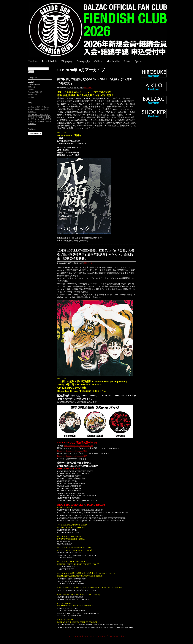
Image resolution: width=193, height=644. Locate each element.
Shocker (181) (33, 95)
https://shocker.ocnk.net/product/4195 (78, 446)
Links (127, 61)
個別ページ (88, 88)
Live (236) (31, 89)
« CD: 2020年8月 (76, 636)
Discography (83, 61)
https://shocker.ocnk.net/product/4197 (72, 456)
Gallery (98, 61)
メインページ (90, 636)
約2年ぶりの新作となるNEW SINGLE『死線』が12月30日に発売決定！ (39, 109)
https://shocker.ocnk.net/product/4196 (72, 451)
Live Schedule (49, 61)
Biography (67, 61)
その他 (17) (32, 97)
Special (138, 61)
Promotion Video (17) (35, 92)
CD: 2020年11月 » (116, 636)
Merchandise (113, 61)
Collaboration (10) (34, 84)
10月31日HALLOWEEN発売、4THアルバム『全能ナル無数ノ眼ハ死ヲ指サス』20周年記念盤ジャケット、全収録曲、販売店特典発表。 (96, 255)
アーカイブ (103, 636)
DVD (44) (31, 87)
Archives (32, 129)
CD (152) (31, 82)
